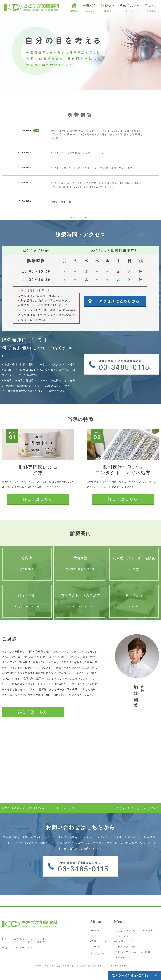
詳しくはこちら (38, 499)
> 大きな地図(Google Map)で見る (136, 808)
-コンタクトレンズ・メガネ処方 (134, 931)
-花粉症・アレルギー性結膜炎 (132, 952)
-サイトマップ (97, 954)
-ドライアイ (122, 936)
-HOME (95, 931)
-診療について (99, 941)
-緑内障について (124, 941)
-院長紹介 (96, 936)
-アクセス (96, 947)
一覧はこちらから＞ (80, 218)
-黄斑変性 (120, 958)
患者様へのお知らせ (61, 202)
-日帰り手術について (127, 947)
